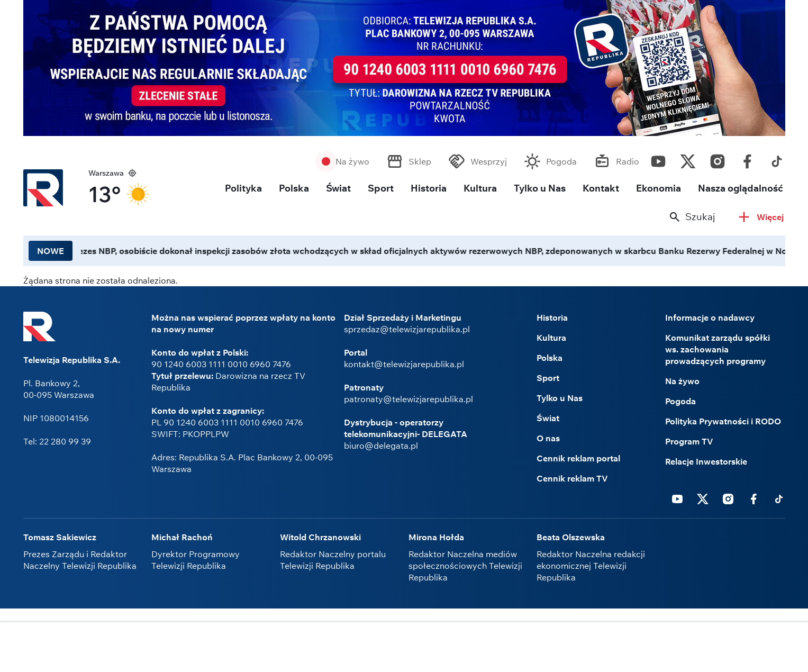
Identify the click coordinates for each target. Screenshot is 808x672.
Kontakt (601, 188)
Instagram (718, 159)
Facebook (747, 159)
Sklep (420, 161)
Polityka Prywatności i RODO (723, 421)
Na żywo (352, 161)
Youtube (658, 159)
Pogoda (561, 161)
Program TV (689, 441)
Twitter (688, 159)
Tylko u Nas (540, 188)
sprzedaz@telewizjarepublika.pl (407, 329)
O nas (548, 438)
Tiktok (777, 159)
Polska (294, 188)
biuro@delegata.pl (381, 446)
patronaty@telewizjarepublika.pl (408, 399)
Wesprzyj (489, 161)
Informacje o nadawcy (710, 317)
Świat (338, 188)
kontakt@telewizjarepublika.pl (404, 364)
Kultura (480, 188)
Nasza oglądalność (741, 188)
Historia (429, 188)
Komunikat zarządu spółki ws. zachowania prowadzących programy (718, 349)
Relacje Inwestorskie (706, 461)
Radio (628, 161)
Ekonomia (659, 188)
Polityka (243, 188)
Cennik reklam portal (578, 458)
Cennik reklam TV (572, 478)
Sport (381, 188)
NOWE (51, 251)
